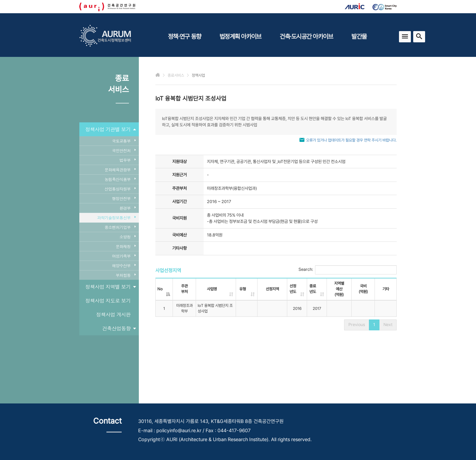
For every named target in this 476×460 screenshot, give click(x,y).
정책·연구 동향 (184, 36)
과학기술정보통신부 (116, 217)
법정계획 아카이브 (240, 36)
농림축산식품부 (120, 179)
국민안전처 (124, 150)
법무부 (127, 160)
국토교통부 (124, 141)
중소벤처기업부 (120, 227)
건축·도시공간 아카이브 (306, 36)
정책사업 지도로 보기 (108, 300)
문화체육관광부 (120, 169)
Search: (348, 270)
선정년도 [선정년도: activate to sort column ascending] (293, 289)
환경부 (127, 208)
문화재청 (126, 246)
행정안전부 (124, 198)
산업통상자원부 (120, 189)
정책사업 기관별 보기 (110, 129)
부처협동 (126, 275)
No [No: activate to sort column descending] (160, 289)
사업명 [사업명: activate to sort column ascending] (212, 289)
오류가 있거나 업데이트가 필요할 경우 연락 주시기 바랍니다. (351, 140)
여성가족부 (124, 256)
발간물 (359, 36)
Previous (357, 325)
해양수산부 (124, 265)
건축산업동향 (119, 328)
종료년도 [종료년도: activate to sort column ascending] (313, 289)
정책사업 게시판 (113, 314)
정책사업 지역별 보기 (110, 287)
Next (388, 325)
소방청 (127, 237)
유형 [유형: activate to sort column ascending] (243, 289)
